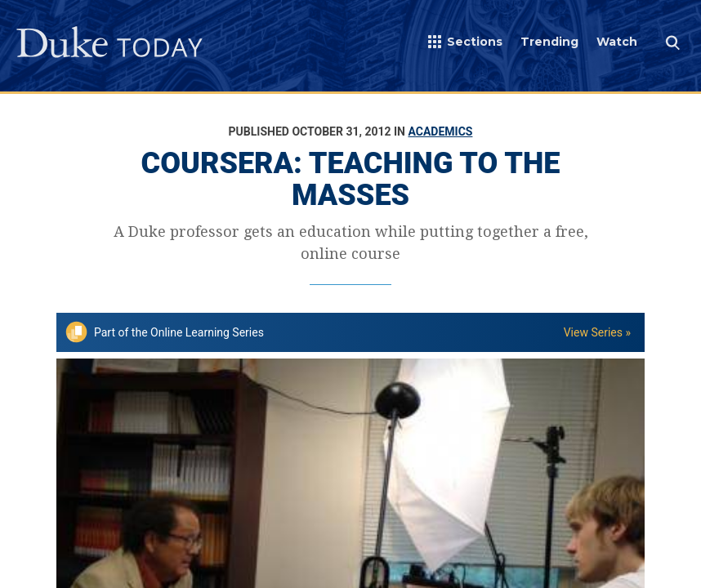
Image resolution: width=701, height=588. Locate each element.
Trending (549, 42)
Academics (440, 131)
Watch (617, 42)
